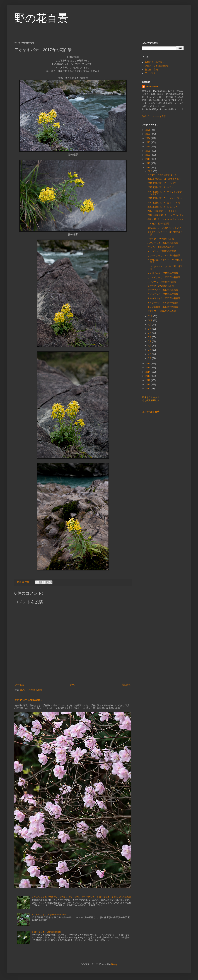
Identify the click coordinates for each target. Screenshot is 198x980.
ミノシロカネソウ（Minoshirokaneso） (51, 915)
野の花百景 (41, 18)
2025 (148, 134)
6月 (150, 337)
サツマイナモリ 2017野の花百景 (164, 256)
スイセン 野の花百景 (158, 224)
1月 (150, 358)
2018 (148, 163)
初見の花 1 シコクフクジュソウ (164, 228)
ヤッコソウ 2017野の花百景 (162, 251)
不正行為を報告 (151, 412)
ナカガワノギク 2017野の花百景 (164, 298)
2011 (148, 384)
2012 (148, 380)
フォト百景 (150, 73)
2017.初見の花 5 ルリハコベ (163, 207)
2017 (148, 167)
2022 (148, 147)
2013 (148, 376)
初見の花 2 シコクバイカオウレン (166, 219)
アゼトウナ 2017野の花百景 (162, 311)
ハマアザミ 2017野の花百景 (162, 282)
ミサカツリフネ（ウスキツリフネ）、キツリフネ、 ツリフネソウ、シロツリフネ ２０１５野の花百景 (81, 897)
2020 (148, 155)
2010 (148, 389)
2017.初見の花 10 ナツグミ (162, 183)
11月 (151, 316)
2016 (148, 363)
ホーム (73, 685)
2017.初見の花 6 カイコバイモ (164, 203)
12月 (151, 171)
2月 (150, 354)
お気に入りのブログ (154, 62)
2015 (148, 368)
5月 (150, 341)
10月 (151, 320)
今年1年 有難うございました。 (163, 175)
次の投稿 (20, 685)
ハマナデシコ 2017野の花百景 (163, 243)
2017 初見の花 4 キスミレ (162, 211)
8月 (150, 329)
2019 (148, 159)
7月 (150, 333)
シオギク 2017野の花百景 (161, 239)
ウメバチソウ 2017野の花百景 (163, 294)
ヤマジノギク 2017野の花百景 (163, 273)
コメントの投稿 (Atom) (31, 690)
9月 (150, 325)
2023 (148, 142)
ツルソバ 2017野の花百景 (161, 247)
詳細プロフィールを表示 (154, 116)
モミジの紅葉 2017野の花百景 (163, 307)
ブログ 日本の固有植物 (157, 66)
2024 (148, 138)
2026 (148, 130)
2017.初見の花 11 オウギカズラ (164, 179)
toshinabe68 (152, 87)
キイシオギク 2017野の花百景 (163, 303)
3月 (150, 350)
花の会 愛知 (151, 70)
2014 (148, 372)
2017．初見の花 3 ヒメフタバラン (166, 215)
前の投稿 (126, 685)
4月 (150, 346)
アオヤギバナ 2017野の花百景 (163, 290)
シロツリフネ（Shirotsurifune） (47, 932)
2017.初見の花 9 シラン (160, 187)
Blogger (115, 964)
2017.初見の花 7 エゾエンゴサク (165, 198)
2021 (148, 151)
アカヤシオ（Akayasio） (29, 700)
